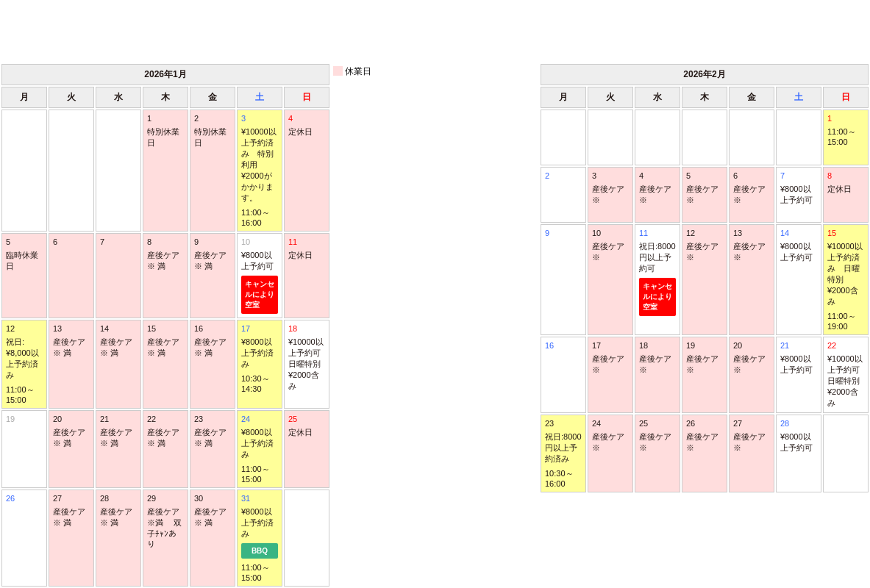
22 (846, 375)
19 (10, 419)
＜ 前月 (57, 31)
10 (260, 276)
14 (799, 246)
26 (10, 498)
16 (549, 345)
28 (799, 436)
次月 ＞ (813, 31)
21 (799, 358)
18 (307, 358)
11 (657, 272)
